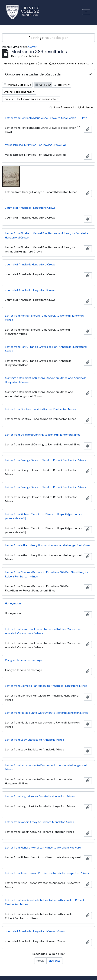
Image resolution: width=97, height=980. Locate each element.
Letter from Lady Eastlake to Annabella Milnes (35, 740)
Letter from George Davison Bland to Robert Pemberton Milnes (46, 460)
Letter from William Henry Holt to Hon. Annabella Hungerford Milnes (48, 545)
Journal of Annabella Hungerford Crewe (30, 208)
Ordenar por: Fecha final (18, 92)
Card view (43, 85)
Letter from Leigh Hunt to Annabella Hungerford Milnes (40, 796)
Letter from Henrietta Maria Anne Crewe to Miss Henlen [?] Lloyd (46, 118)
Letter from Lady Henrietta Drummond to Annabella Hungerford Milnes (46, 767)
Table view (62, 85)
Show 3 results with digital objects (71, 107)
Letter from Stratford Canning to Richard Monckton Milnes (43, 435)
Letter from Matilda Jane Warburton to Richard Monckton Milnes (47, 713)
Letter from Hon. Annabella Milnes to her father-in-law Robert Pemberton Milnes (45, 902)
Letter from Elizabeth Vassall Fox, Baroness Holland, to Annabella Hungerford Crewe (47, 235)
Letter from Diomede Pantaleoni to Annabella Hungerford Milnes (46, 686)
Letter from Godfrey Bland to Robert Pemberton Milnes (41, 409)
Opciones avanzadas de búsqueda (33, 74)
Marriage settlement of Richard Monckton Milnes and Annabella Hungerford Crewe (46, 380)
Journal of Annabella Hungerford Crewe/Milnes (35, 931)
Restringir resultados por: (49, 38)
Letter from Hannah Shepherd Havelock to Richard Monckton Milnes (44, 318)
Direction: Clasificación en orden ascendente (30, 99)
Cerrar (32, 47)
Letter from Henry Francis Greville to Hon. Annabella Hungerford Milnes (46, 349)
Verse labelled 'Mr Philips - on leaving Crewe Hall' (36, 145)
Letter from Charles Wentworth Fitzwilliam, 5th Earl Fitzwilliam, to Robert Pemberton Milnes (46, 574)
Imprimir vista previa (17, 85)
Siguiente (55, 961)
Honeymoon (13, 603)
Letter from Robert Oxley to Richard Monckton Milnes (40, 822)
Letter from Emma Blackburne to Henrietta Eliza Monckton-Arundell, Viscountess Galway (43, 631)
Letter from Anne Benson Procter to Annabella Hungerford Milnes (47, 873)
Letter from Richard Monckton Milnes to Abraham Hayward (43, 848)
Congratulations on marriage (24, 660)
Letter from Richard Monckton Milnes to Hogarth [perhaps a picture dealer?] (44, 516)
